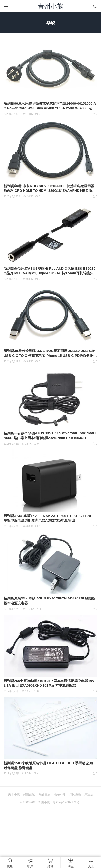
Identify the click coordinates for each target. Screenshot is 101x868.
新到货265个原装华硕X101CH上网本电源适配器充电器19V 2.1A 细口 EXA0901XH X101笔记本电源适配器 (49, 683)
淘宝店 (89, 794)
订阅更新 (75, 794)
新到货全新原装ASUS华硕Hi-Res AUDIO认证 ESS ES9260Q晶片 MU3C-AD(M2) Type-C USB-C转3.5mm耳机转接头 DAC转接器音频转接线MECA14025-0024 (50, 271)
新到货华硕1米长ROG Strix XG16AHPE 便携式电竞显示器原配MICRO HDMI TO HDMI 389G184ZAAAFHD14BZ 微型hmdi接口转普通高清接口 (50, 189)
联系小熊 (60, 794)
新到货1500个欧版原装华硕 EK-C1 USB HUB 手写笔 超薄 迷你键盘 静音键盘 (49, 765)
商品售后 (44, 794)
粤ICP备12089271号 (66, 802)
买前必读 (29, 794)
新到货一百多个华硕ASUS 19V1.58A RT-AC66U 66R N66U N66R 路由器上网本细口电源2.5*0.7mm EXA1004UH (50, 436)
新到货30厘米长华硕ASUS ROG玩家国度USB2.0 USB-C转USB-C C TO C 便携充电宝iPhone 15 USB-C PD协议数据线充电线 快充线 (50, 353)
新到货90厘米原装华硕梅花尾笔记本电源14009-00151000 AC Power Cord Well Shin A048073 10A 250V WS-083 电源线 (50, 106)
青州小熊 (44, 802)
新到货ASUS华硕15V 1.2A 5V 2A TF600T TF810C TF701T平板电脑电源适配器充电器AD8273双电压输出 (49, 518)
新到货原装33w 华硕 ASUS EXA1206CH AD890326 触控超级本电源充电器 (50, 601)
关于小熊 (14, 794)
